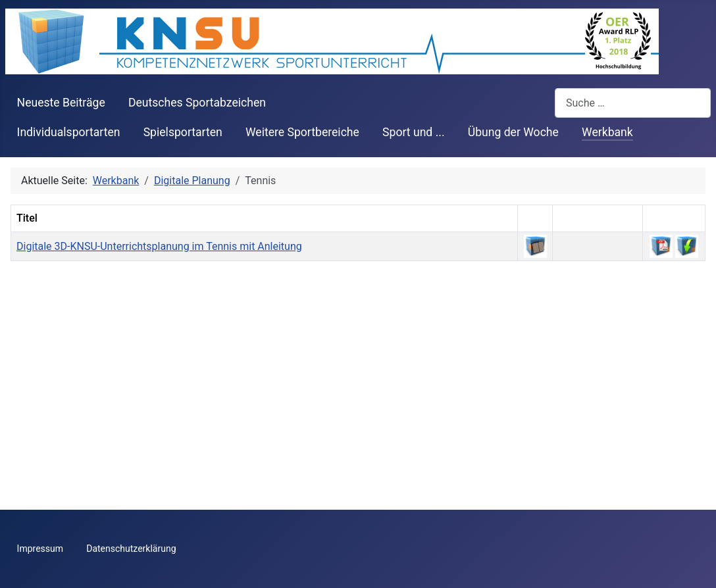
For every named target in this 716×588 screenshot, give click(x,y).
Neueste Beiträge (61, 103)
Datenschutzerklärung (131, 549)
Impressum (40, 549)
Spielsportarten (183, 132)
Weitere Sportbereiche (302, 132)
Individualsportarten (69, 132)
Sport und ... (414, 132)
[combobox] (633, 103)
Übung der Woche (513, 132)
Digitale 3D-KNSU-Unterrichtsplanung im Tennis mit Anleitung (159, 246)
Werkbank (607, 132)
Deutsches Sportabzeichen (197, 103)
